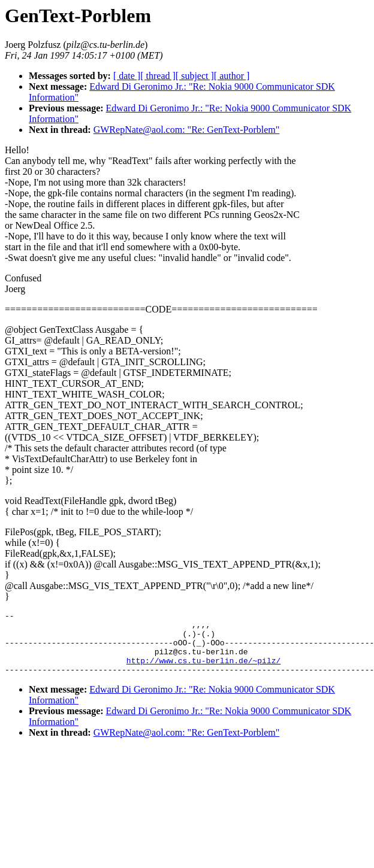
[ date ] (127, 76)
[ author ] (232, 76)
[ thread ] (158, 76)
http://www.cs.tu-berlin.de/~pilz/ (203, 671)
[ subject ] (195, 76)
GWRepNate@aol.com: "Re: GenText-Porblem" (187, 130)
